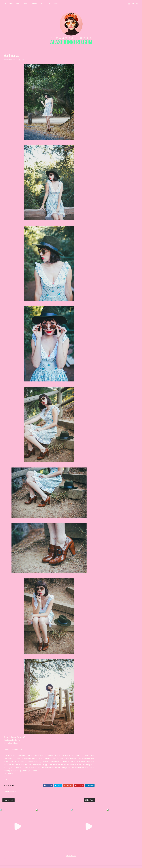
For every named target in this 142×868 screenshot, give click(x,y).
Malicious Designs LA (17, 737)
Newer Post (9, 800)
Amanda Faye (17, 749)
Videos (27, 3)
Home (5, 3)
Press (35, 3)
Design (19, 3)
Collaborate (45, 3)
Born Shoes (14, 743)
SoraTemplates (16, 858)
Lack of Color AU (14, 740)
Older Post (89, 800)
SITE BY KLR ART (71, 856)
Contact (56, 3)
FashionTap (65, 761)
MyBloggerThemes (41, 858)
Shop (11, 3)
